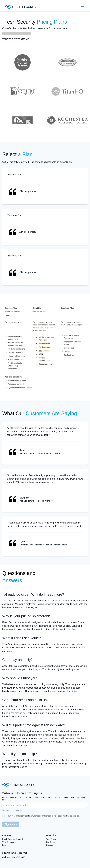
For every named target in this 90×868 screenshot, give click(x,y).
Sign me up (11, 824)
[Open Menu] (83, 6)
